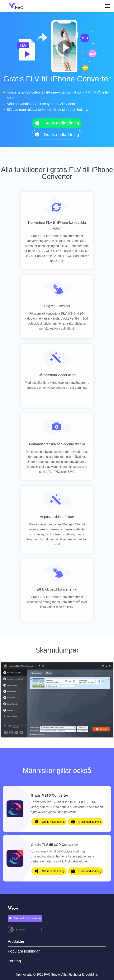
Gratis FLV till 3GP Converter (54, 845)
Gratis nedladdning (61, 123)
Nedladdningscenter (25, 919)
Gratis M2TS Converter (49, 795)
